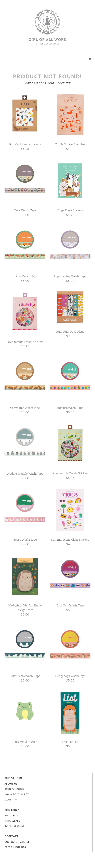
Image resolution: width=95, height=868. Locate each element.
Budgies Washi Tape (70, 408)
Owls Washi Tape (25, 210)
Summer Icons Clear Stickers (70, 540)
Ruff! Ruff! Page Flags (70, 332)
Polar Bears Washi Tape (25, 676)
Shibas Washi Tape (25, 276)
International (14, 826)
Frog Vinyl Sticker (25, 742)
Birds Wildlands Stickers (25, 144)
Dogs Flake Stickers (70, 210)
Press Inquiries (15, 847)
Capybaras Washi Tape (25, 408)
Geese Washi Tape (25, 540)
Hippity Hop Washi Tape (70, 276)
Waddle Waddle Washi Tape (25, 474)
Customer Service (17, 842)
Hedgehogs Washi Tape (70, 676)
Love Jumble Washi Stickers (25, 342)
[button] (5, 59)
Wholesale (12, 821)
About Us (11, 784)
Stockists (12, 815)
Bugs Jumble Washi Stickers (70, 473)
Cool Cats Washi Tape (70, 605)
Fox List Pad (70, 742)
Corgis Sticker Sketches (70, 144)
